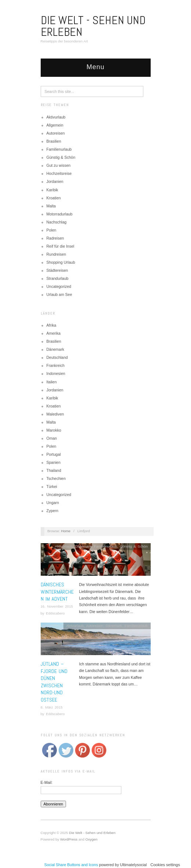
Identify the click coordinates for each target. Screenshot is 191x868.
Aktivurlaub (56, 117)
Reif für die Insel (60, 246)
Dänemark (55, 349)
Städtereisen (57, 270)
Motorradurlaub (60, 214)
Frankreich (56, 365)
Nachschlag (57, 222)
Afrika (52, 325)
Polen (52, 230)
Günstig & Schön (61, 157)
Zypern (53, 511)
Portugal (54, 454)
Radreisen (55, 238)
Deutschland (57, 357)
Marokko (54, 430)
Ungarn (53, 503)
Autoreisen (56, 133)
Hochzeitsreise (59, 173)
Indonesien (56, 373)
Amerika (54, 333)
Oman (52, 438)
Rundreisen (56, 254)
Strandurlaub (58, 278)
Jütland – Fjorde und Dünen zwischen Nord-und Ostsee (54, 682)
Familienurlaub (59, 149)
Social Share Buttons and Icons (71, 865)
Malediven (55, 414)
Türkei (52, 486)
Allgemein (55, 125)
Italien (52, 382)
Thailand (54, 470)
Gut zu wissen (59, 165)
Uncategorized (59, 286)
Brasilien (54, 141)
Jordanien (55, 181)
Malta (51, 206)
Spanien (54, 462)
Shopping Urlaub (61, 262)
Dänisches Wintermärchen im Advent (57, 592)
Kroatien (54, 198)
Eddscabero (55, 613)
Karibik (52, 190)
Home (66, 531)
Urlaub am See (59, 294)
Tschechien (56, 478)
